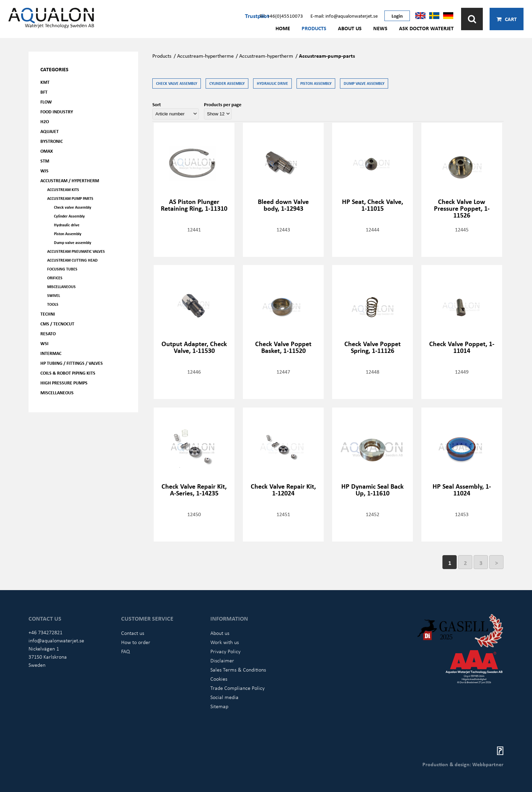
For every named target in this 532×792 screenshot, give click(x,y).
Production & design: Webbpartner (463, 764)
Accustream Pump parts (70, 198)
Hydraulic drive (67, 225)
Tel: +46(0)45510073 (281, 16)
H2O (45, 121)
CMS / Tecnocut (57, 324)
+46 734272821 (45, 632)
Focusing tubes (62, 269)
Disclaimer (222, 660)
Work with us (225, 642)
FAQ (126, 651)
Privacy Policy (225, 651)
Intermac (51, 353)
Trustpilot (257, 16)
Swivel (54, 295)
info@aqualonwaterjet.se (56, 640)
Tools (53, 304)
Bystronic (52, 141)
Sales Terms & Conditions (238, 670)
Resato (48, 333)
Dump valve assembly (73, 242)
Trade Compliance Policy (237, 688)
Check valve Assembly (73, 207)
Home (283, 28)
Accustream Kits (63, 190)
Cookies (219, 679)
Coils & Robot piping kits (68, 373)
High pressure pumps (64, 383)
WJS (44, 171)
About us (350, 28)
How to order (136, 642)
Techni (48, 314)
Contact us (133, 633)
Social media (224, 697)
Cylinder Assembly (69, 216)
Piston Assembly (68, 234)
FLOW (46, 102)
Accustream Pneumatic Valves (76, 251)
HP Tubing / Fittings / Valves (72, 363)
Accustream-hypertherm (266, 56)
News (380, 28)
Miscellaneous (61, 287)
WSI (44, 343)
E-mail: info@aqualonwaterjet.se (344, 16)
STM (45, 161)
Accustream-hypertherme (205, 56)
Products (314, 28)
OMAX (47, 151)
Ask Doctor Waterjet (426, 28)
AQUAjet (50, 131)
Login (397, 16)
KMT (45, 82)
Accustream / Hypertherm (70, 180)
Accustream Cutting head (72, 260)
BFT (44, 92)
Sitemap (219, 706)
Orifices (55, 278)
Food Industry (57, 111)
